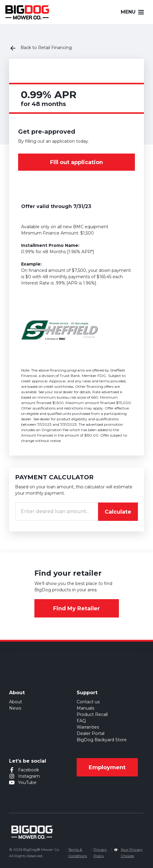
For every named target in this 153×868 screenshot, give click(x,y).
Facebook (29, 770)
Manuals (85, 708)
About (16, 702)
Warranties (88, 727)
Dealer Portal (91, 733)
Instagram (29, 776)
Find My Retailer (76, 608)
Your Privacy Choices (132, 853)
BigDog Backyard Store (102, 740)
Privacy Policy (100, 853)
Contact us (88, 702)
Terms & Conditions (78, 853)
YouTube (27, 782)
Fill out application (76, 162)
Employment (107, 767)
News (15, 708)
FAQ (81, 721)
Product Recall (92, 714)
